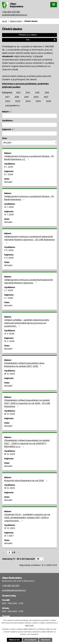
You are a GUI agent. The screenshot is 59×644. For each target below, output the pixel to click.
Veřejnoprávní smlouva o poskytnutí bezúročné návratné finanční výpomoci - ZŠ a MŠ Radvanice (29, 239)
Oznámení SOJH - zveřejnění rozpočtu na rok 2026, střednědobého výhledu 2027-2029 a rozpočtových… (27, 518)
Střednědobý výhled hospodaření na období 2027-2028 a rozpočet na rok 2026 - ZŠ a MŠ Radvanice (27, 403)
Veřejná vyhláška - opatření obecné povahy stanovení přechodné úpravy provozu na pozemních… (27, 323)
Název (6, 112)
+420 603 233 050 (11, 12)
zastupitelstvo (12, 105)
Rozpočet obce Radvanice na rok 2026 (26, 480)
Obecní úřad (16, 21)
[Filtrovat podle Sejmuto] (29, 133)
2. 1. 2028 (9, 298)
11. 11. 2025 (9, 250)
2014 (28, 93)
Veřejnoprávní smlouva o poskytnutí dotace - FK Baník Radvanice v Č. (29, 158)
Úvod (4, 21)
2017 (7, 97)
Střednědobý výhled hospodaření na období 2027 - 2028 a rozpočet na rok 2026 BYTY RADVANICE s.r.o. (27, 443)
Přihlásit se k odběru (37, 35)
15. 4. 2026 (9, 341)
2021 (46, 97)
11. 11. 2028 (9, 258)
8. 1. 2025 (9, 167)
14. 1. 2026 (9, 207)
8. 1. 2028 (9, 174)
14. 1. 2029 (9, 215)
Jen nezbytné (30, 640)
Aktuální (8, 182)
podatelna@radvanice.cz (15, 15)
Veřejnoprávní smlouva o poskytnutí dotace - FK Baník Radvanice (29, 198)
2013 (18, 93)
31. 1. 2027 (9, 536)
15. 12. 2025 (10, 528)
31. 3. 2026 (9, 334)
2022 (8, 101)
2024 (28, 101)
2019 (26, 97)
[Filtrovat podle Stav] (29, 143)
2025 (38, 101)
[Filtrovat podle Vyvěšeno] (29, 125)
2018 (17, 97)
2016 (47, 93)
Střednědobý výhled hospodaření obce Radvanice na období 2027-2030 (24, 365)
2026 (48, 101)
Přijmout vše (14, 640)
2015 (37, 93)
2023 (18, 101)
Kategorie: (7, 92)
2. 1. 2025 (9, 290)
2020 (36, 97)
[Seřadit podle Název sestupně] (11, 112)
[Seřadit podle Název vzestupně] (11, 111)
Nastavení (46, 640)
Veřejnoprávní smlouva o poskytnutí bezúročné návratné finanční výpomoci (28, 281)
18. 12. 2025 (10, 374)
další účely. (29, 625)
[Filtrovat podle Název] (29, 116)
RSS (41, 40)
